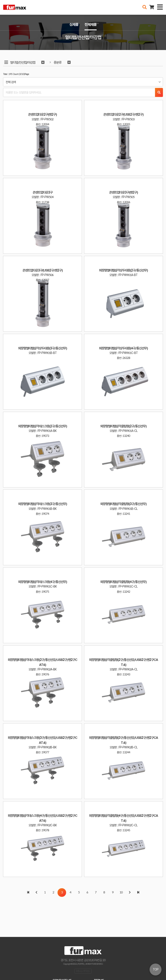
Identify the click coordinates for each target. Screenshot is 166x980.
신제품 (74, 24)
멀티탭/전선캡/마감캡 (23, 62)
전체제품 (91, 24)
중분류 (57, 62)
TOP (156, 969)
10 (121, 892)
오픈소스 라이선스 (83, 971)
